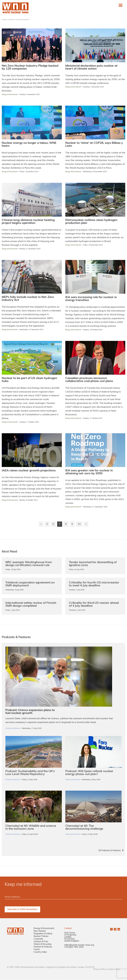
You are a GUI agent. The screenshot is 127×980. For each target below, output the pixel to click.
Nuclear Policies (41, 937)
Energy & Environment (44, 929)
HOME (4, 20)
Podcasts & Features (13, 780)
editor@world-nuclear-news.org (79, 945)
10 (79, 524)
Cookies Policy (113, 970)
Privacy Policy (100, 970)
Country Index (40, 952)
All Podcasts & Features (110, 851)
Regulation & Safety (43, 934)
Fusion (37, 950)
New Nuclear (40, 931)
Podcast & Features (43, 947)
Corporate (38, 939)
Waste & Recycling (42, 944)
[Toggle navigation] (121, 5)
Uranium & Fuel (41, 942)
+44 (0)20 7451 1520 (74, 947)
